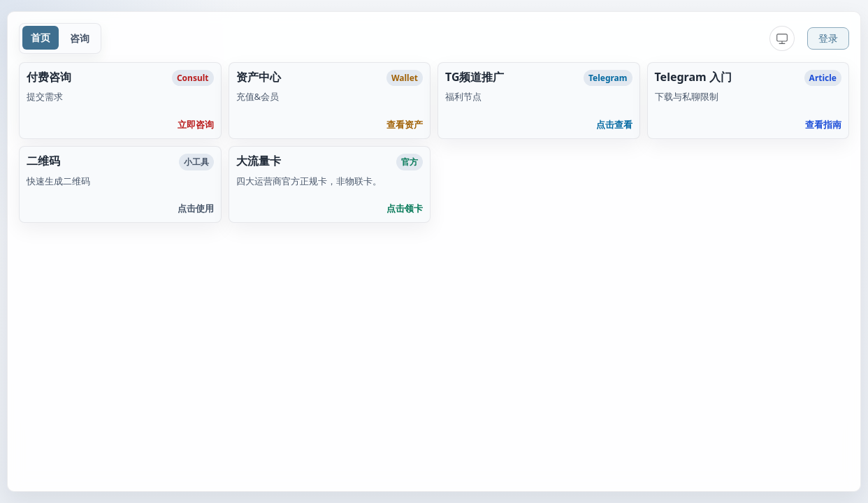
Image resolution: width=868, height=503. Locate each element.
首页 (41, 37)
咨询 (80, 38)
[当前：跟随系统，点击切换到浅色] (782, 38)
